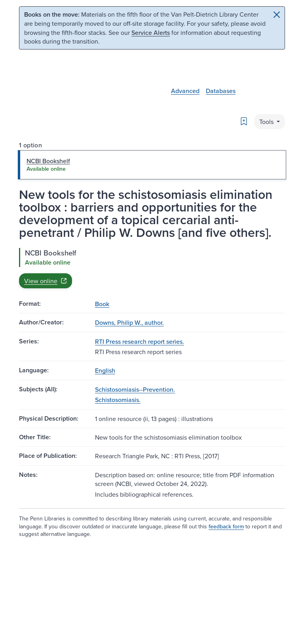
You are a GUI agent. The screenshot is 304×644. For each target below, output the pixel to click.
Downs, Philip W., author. (129, 322)
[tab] (152, 165)
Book (102, 304)
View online (46, 281)
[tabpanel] (152, 268)
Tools (267, 122)
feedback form (226, 526)
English (105, 370)
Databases (221, 91)
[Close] (277, 15)
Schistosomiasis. (118, 400)
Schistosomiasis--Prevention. (135, 389)
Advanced (185, 91)
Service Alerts (151, 32)
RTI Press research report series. (140, 341)
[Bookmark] (244, 121)
